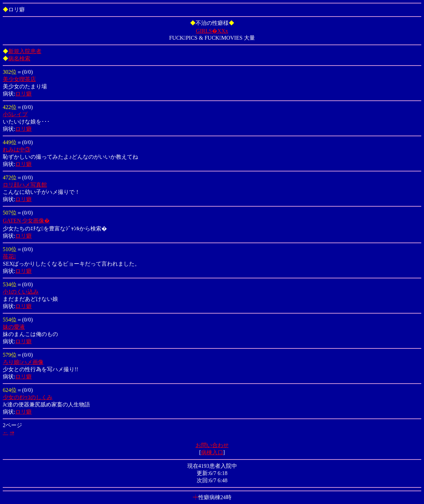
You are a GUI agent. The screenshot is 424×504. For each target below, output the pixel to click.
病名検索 (19, 58)
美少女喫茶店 (19, 79)
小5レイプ (15, 114)
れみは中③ (17, 150)
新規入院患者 (25, 51)
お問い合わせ (212, 445)
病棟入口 (212, 452)
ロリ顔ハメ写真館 (25, 185)
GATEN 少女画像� (26, 221)
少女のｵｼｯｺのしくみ (28, 397)
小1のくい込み (21, 292)
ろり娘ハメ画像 (23, 362)
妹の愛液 (14, 327)
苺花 (9, 256)
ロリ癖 (23, 94)
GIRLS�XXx (212, 31)
